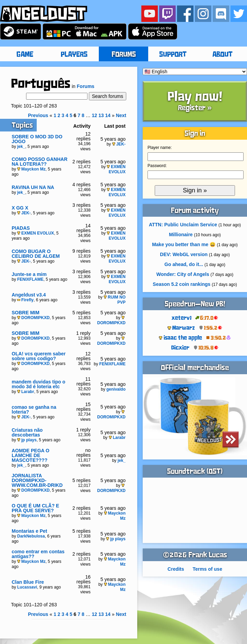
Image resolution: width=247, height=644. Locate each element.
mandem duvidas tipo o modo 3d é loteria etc (38, 384)
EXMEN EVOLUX (116, 169)
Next (121, 115)
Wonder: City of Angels (183, 274)
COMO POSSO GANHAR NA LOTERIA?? (40, 162)
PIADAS (21, 228)
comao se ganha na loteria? (34, 409)
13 (101, 115)
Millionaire (181, 235)
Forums (86, 86)
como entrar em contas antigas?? (38, 554)
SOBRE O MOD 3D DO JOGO (37, 139)
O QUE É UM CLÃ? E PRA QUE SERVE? (35, 508)
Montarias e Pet (29, 531)
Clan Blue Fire (28, 582)
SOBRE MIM (26, 313)
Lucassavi (27, 587)
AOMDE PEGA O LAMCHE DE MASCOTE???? (31, 455)
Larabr (26, 392)
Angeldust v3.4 (29, 295)
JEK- (119, 144)
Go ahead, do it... (184, 264)
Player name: (160, 148)
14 (108, 115)
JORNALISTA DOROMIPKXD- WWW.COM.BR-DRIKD (37, 480)
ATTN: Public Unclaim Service (183, 225)
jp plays (27, 440)
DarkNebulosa (31, 536)
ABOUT (222, 55)
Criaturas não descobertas (27, 432)
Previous (38, 115)
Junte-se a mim (29, 274)
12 (95, 115)
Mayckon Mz (31, 169)
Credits (176, 569)
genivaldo (116, 389)
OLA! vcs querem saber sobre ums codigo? (39, 356)
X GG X (20, 208)
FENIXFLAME (30, 279)
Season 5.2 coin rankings (181, 284)
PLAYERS (74, 55)
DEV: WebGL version (184, 254)
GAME (25, 55)
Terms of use (208, 569)
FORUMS (124, 55)
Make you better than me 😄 (184, 244)
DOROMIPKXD (33, 318)
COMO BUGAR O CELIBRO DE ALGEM (36, 254)
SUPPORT (173, 55)
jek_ (21, 147)
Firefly (25, 300)
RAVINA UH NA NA (33, 187)
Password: (157, 166)
